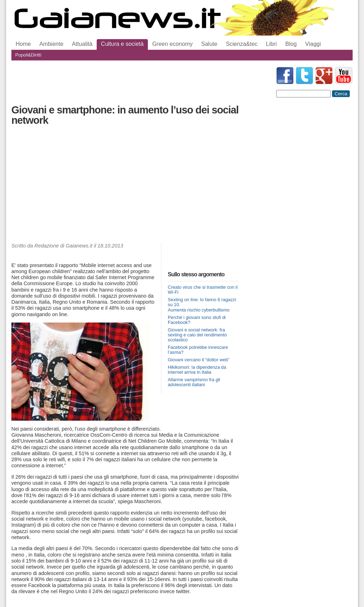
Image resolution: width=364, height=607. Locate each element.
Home (23, 44)
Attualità (82, 44)
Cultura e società (122, 44)
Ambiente (52, 44)
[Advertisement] (125, 186)
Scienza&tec (242, 44)
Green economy (172, 44)
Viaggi (313, 44)
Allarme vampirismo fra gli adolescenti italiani (194, 382)
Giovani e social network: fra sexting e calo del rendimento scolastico (197, 335)
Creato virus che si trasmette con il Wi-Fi (203, 290)
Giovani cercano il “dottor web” (199, 360)
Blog (291, 44)
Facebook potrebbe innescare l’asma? (198, 350)
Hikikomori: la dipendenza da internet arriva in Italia (197, 370)
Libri (271, 44)
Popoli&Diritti (28, 55)
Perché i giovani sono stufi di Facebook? (197, 320)
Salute (209, 44)
